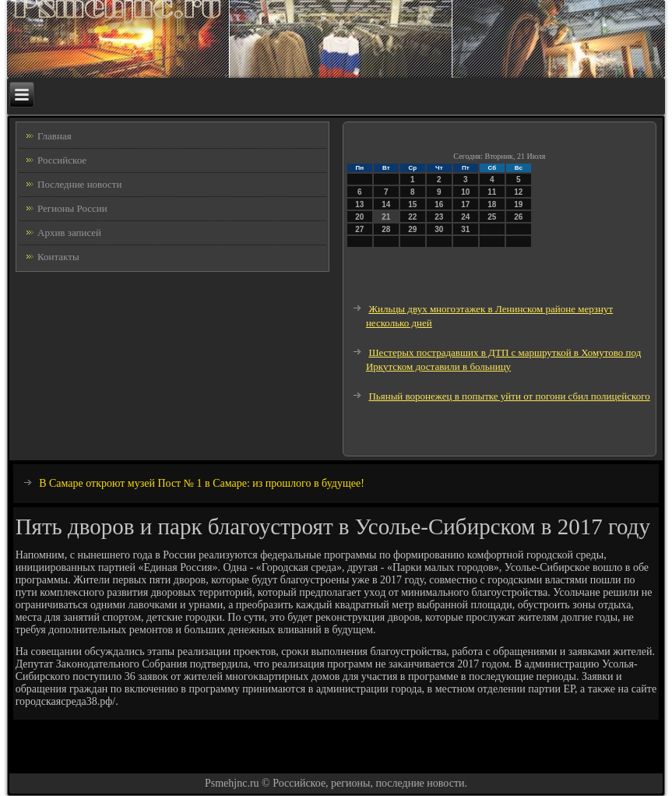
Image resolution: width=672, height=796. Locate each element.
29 (412, 229)
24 (465, 217)
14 (386, 204)
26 (518, 217)
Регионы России (72, 208)
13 (359, 204)
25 (492, 217)
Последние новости (79, 184)
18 (492, 204)
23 (439, 217)
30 (439, 229)
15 (412, 204)
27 (359, 229)
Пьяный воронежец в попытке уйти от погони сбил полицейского (509, 396)
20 (359, 217)
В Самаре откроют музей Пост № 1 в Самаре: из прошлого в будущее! (202, 483)
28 (386, 229)
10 (465, 192)
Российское (62, 160)
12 (518, 192)
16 (439, 204)
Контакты (58, 257)
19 (518, 204)
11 (492, 192)
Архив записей (69, 232)
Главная (55, 136)
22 (412, 217)
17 (465, 204)
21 (386, 217)
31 (465, 229)
